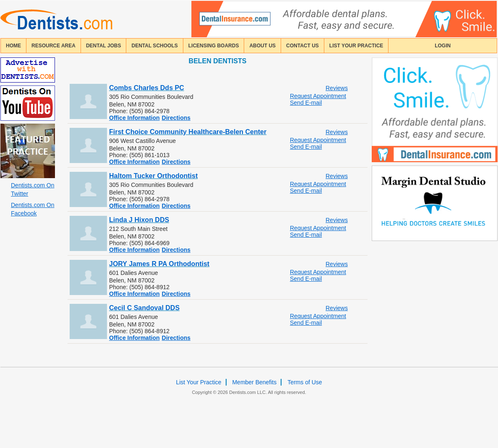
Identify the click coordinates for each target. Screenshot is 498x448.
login (443, 46)
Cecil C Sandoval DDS (144, 308)
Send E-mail (306, 103)
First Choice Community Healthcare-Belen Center (188, 132)
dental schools (154, 46)
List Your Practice (356, 46)
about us (262, 46)
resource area (53, 46)
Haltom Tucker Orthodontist (153, 176)
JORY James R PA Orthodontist (159, 264)
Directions (176, 118)
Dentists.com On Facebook (33, 209)
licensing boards (214, 46)
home (13, 46)
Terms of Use (305, 382)
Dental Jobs (104, 46)
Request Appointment (318, 96)
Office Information (134, 118)
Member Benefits (254, 382)
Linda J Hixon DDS (139, 220)
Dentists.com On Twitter (33, 189)
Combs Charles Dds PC (147, 88)
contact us (302, 46)
